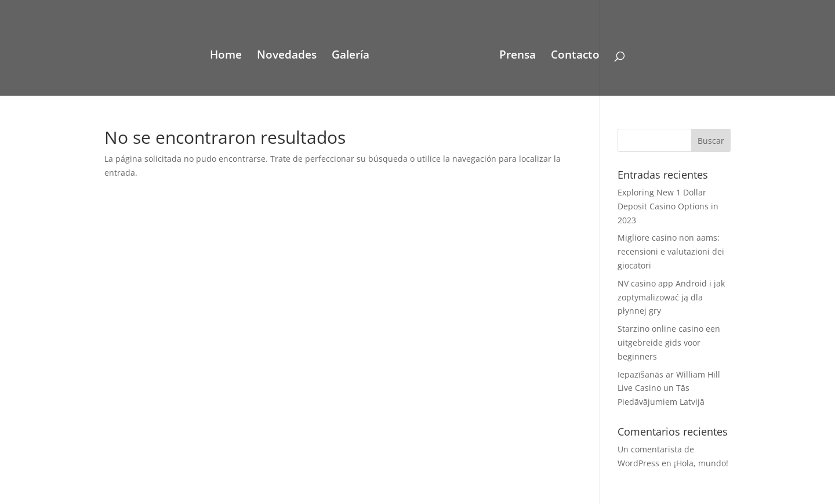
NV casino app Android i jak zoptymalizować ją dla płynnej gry (671, 297)
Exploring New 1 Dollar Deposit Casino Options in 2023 (668, 206)
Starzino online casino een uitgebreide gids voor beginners (669, 342)
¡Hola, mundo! (701, 463)
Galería (351, 56)
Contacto (575, 56)
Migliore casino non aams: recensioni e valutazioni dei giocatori (671, 251)
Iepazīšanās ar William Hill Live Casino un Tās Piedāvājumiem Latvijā (669, 388)
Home (226, 56)
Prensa (518, 56)
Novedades (287, 56)
